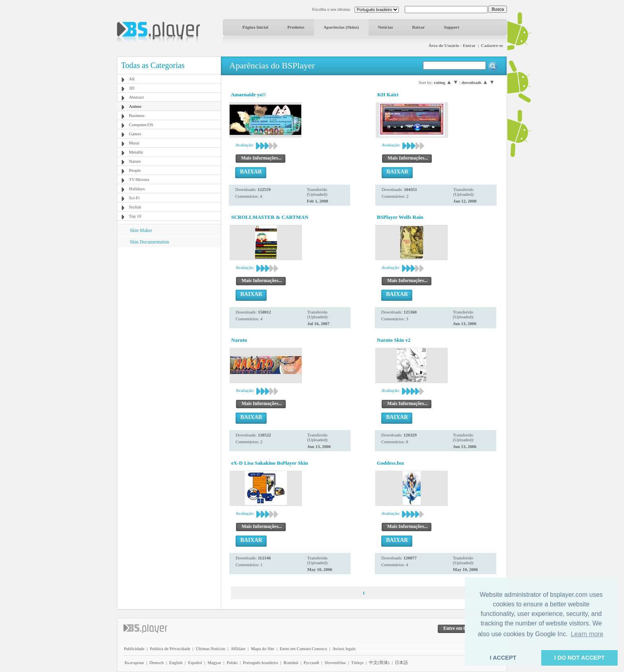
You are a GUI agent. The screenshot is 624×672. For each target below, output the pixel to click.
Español (195, 662)
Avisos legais (344, 649)
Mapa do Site (262, 649)
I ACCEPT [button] (503, 658)
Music (135, 143)
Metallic (136, 152)
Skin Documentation (149, 242)
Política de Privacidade (170, 649)
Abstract (136, 97)
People (135, 170)
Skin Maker (141, 230)
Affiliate (238, 649)
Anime (135, 106)
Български (134, 662)
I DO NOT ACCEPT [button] (580, 658)
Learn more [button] (587, 634)
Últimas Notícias (211, 649)
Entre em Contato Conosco (303, 649)
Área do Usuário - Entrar (452, 45)
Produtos (296, 27)
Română (291, 662)
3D (132, 88)
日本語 (401, 662)
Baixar (419, 27)
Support (451, 27)
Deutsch (156, 662)
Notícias (386, 27)
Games (135, 134)
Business (137, 115)
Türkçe (357, 662)
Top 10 (135, 216)
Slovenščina (335, 662)
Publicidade (134, 649)
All (132, 79)
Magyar (214, 662)
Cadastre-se (492, 45)
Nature (135, 161)
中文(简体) (379, 662)
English (176, 662)
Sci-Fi (134, 198)
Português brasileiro (261, 662)
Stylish (135, 207)
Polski (232, 662)
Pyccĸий (311, 662)
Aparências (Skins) (341, 27)
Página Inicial (255, 27)
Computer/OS (141, 125)
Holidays (137, 189)
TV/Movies (139, 179)
